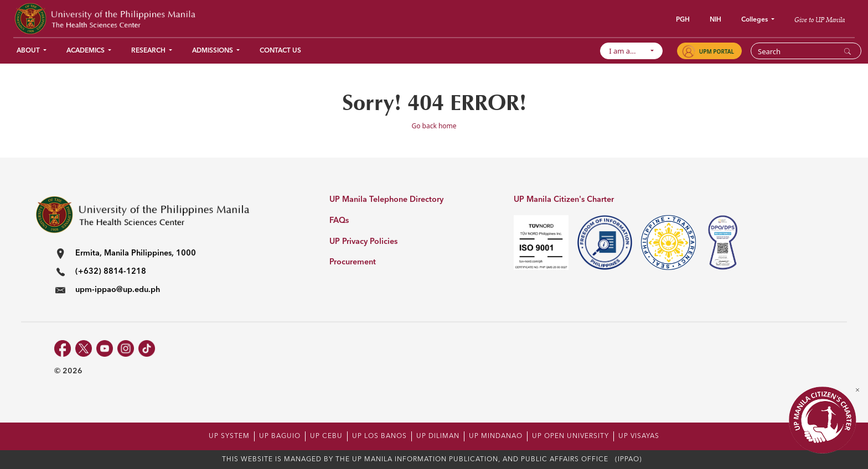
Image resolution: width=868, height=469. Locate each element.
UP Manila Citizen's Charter (564, 200)
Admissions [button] (213, 51)
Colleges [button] (755, 20)
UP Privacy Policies (363, 242)
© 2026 (68, 371)
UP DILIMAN (438, 436)
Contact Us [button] (280, 51)
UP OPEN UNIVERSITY (570, 436)
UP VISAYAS (639, 436)
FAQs (339, 221)
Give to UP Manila (820, 20)
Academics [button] (86, 51)
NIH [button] (715, 20)
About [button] (29, 51)
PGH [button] (683, 20)
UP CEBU (326, 436)
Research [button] (149, 51)
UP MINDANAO (496, 436)
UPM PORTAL (717, 51)
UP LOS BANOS (379, 436)
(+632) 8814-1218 (111, 272)
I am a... (628, 51)
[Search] (799, 51)
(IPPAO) (629, 460)
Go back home (434, 126)
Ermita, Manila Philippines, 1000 (136, 254)
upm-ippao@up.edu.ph (118, 290)
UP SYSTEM (229, 436)
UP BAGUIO (280, 436)
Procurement (353, 262)
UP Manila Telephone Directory (386, 200)
